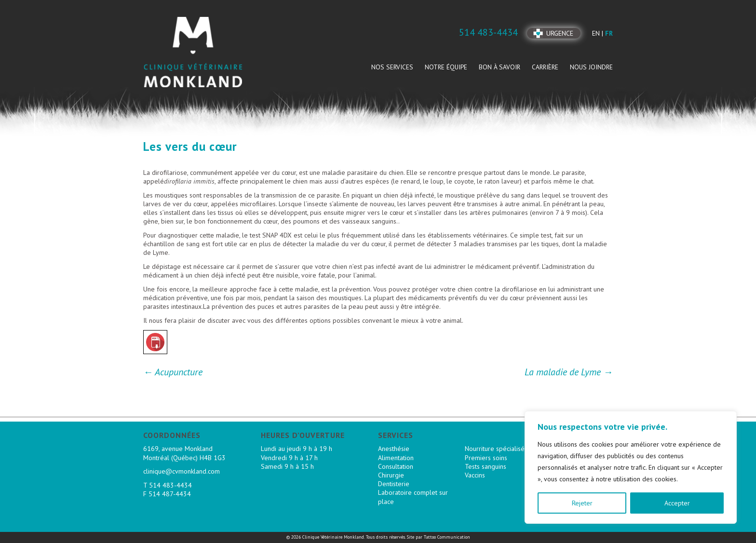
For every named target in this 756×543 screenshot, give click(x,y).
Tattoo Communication (447, 537)
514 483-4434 (170, 485)
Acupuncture (173, 372)
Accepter (677, 503)
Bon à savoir (499, 67)
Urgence (560, 33)
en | (599, 33)
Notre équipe (446, 67)
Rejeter (582, 503)
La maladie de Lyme (569, 372)
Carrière (545, 67)
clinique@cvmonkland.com (182, 471)
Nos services (392, 67)
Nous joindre (591, 67)
